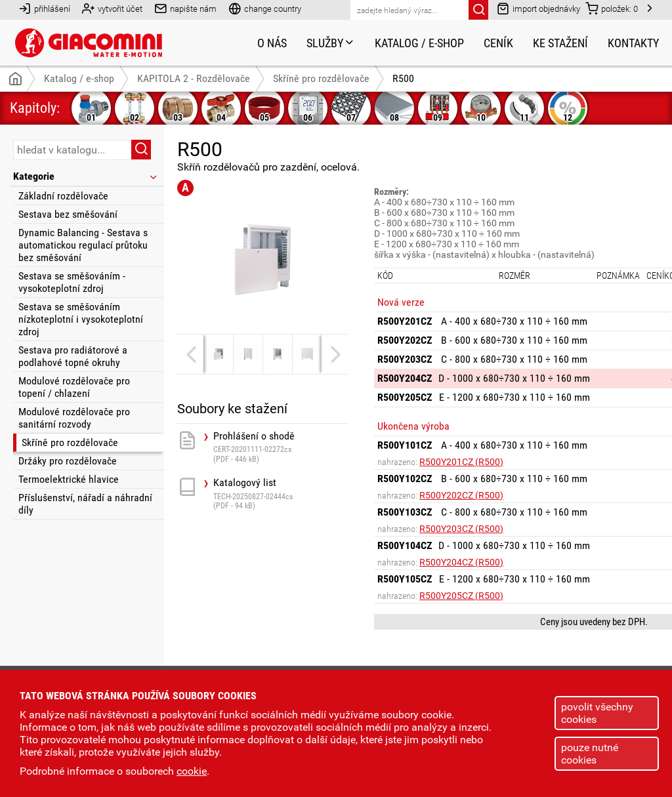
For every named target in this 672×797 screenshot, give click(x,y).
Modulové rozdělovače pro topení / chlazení (74, 387)
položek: (612, 8)
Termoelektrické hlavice (69, 479)
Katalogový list (281, 494)
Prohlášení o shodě (281, 447)
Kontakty (633, 43)
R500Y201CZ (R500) (461, 462)
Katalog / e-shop (419, 43)
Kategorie (86, 176)
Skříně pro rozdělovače (70, 442)
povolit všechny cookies (597, 713)
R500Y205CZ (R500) (461, 596)
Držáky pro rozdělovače (68, 461)
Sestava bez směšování (68, 214)
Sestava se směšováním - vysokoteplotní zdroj (72, 282)
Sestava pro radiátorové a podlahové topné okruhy (73, 356)
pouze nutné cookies (590, 754)
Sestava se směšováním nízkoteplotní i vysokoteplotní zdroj (81, 319)
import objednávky (538, 8)
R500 (403, 78)
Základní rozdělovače (63, 196)
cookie (192, 771)
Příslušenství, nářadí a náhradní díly (85, 504)
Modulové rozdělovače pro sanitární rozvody (74, 418)
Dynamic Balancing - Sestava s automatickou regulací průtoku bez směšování (83, 245)
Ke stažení (560, 43)
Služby (331, 43)
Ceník (498, 43)
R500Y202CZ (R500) (461, 495)
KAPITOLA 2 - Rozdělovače (194, 78)
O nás (272, 43)
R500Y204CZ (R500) (461, 562)
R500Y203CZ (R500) (461, 529)
